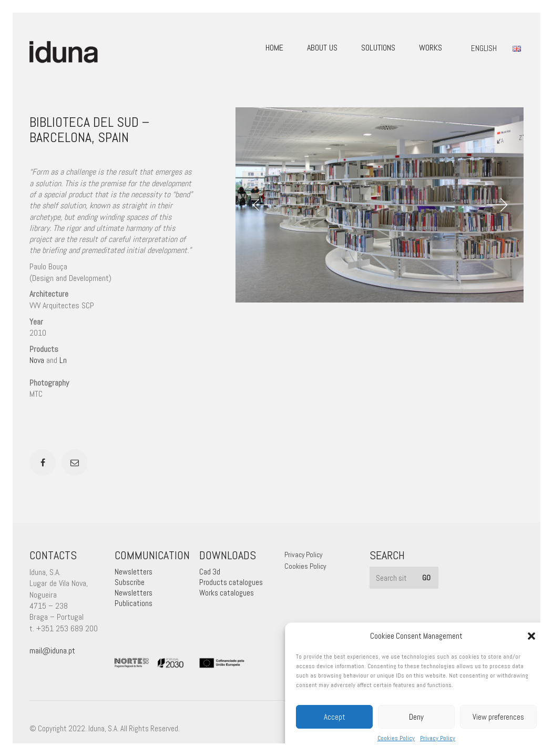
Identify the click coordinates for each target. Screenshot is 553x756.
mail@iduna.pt (52, 651)
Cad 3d (210, 572)
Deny (416, 717)
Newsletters (134, 572)
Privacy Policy (438, 738)
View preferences (498, 717)
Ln (63, 360)
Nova (37, 360)
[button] (531, 636)
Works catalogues (227, 593)
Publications (134, 603)
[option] (380, 205)
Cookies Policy (396, 738)
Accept (335, 717)
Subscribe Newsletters (134, 587)
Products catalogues (231, 582)
